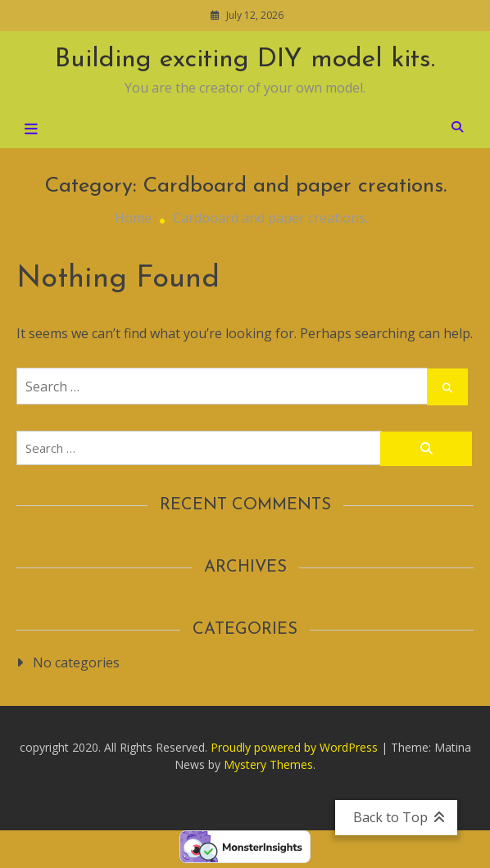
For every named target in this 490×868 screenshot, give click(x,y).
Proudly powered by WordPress (296, 747)
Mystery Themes (268, 764)
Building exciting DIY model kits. (245, 60)
